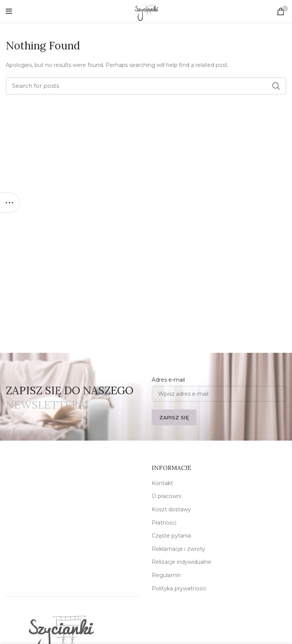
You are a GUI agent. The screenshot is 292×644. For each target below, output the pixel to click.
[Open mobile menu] (9, 11)
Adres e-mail (168, 380)
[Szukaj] (146, 86)
